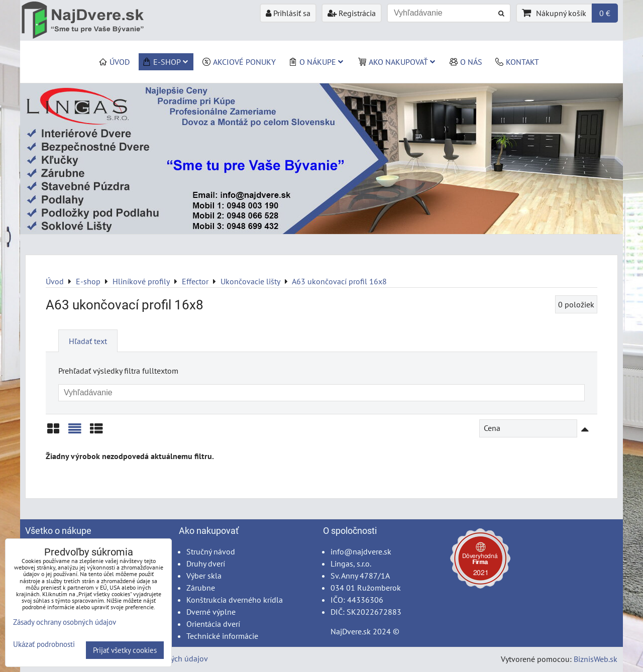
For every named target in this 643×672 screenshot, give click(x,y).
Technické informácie (222, 636)
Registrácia (352, 13)
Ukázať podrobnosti (44, 645)
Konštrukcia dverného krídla (235, 600)
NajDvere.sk (351, 631)
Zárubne (201, 588)
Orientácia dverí (213, 624)
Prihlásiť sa (288, 13)
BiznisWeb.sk (596, 659)
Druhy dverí (206, 564)
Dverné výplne (211, 612)
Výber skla (204, 576)
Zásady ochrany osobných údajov (65, 622)
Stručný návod (211, 551)
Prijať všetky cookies (125, 650)
